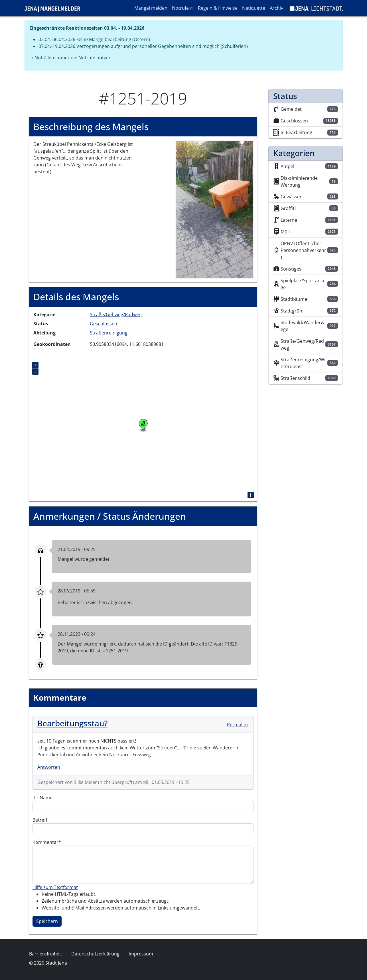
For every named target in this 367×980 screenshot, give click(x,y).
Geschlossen (104, 324)
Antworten (49, 767)
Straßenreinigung (109, 333)
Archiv (276, 8)
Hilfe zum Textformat (55, 887)
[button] (214, 209)
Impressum (141, 954)
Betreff (40, 820)
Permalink (238, 725)
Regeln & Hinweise (218, 8)
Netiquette (254, 8)
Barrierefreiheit (46, 954)
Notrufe (184, 8)
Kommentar (45, 842)
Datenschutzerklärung (95, 954)
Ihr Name (42, 798)
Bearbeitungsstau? (72, 723)
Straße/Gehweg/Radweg (116, 314)
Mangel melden (151, 8)
